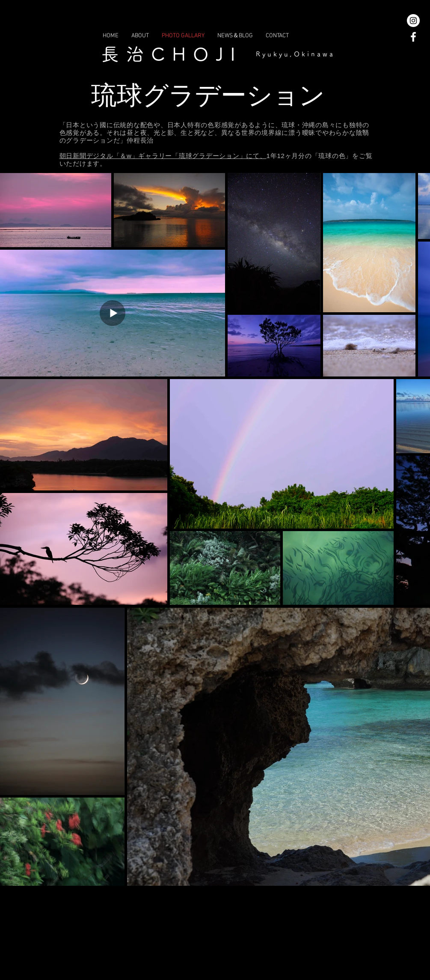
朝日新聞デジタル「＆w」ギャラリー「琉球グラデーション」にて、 (163, 156)
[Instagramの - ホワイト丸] (413, 21)
